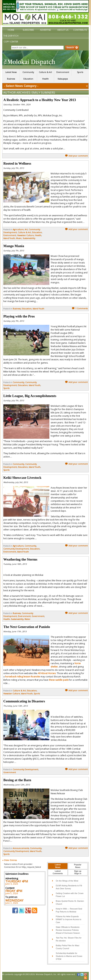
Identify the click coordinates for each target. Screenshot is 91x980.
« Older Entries (9, 860)
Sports (80, 72)
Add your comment (76, 156)
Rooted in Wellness (17, 163)
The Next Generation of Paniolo (27, 627)
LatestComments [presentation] (58, 872)
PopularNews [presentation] (78, 866)
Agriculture (18, 229)
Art (26, 229)
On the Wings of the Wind (67, 881)
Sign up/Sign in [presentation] (78, 872)
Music (19, 238)
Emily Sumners (43, 93)
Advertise (45, 30)
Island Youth (9, 238)
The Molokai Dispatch (45, 60)
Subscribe (28, 30)
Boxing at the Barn (17, 780)
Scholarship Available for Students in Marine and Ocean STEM (69, 956)
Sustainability (29, 238)
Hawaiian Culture (25, 235)
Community (28, 72)
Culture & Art (45, 72)
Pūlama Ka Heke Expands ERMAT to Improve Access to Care (69, 919)
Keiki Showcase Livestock (22, 478)
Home (11, 30)
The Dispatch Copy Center (11, 39)
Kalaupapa (63, 79)
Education (28, 79)
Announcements (21, 848)
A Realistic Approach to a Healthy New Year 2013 (40, 100)
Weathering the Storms (20, 559)
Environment (63, 72)
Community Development (16, 549)
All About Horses (47, 673)
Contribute (80, 30)
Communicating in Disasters (24, 701)
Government (38, 616)
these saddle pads (59, 680)
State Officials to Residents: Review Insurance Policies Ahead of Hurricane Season (68, 930)
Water (27, 619)
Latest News (11, 72)
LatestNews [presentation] (58, 866)
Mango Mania (14, 246)
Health (45, 79)
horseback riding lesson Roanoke (23, 677)
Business (11, 79)
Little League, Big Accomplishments (30, 396)
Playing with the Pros (19, 316)
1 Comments (80, 308)
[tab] (58, 866)
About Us (63, 30)
